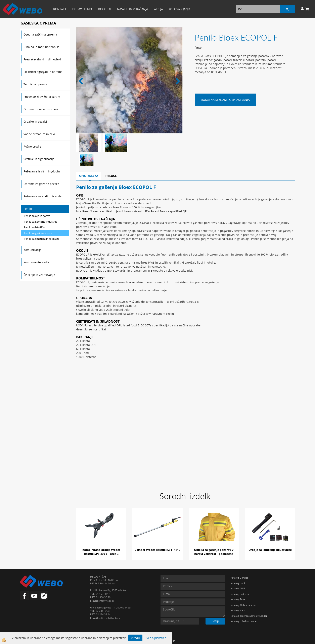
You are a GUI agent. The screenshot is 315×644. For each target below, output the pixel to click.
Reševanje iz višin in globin (42, 171)
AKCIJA (159, 9)
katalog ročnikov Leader (244, 621)
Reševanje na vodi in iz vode (42, 196)
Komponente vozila (36, 262)
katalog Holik (238, 583)
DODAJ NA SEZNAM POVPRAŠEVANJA (225, 100)
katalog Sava (238, 599)
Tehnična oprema (35, 84)
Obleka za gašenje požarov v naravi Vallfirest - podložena (214, 552)
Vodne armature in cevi (39, 134)
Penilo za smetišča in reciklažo (42, 239)
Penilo (28, 209)
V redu (135, 638)
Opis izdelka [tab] (89, 176)
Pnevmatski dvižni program (42, 97)
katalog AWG (238, 588)
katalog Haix (238, 610)
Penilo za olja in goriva (37, 216)
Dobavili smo (82, 9)
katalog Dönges (240, 578)
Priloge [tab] (111, 176)
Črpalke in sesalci (35, 122)
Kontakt (60, 9)
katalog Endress (240, 594)
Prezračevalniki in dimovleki (42, 59)
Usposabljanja (180, 9)
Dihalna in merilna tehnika (41, 47)
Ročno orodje (32, 146)
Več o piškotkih (156, 638)
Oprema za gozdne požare (41, 184)
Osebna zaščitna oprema (40, 34)
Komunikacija (33, 250)
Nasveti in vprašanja (133, 9)
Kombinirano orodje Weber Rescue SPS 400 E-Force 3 (101, 552)
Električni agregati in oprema (43, 72)
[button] (177, 82)
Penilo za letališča (34, 227)
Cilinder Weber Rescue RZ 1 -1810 (157, 550)
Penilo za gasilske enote (38, 233)
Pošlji (215, 621)
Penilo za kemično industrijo (41, 222)
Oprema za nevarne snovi (41, 109)
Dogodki (105, 9)
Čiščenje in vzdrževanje (39, 275)
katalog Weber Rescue (243, 605)
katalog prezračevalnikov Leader (249, 616)
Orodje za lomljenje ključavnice (270, 550)
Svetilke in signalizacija (39, 159)
